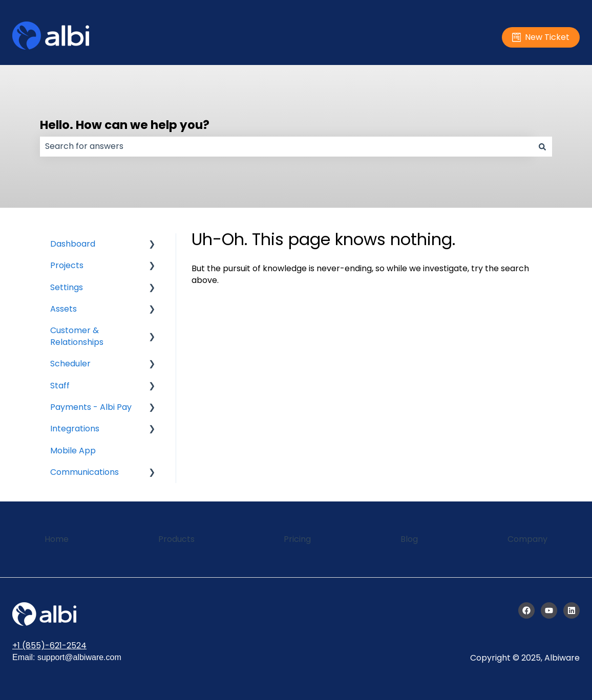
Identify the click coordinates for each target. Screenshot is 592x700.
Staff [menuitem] (60, 386)
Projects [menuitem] (67, 265)
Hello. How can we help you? (125, 125)
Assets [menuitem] (64, 309)
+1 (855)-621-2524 (49, 646)
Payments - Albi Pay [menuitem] (91, 407)
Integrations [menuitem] (75, 429)
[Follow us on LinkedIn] (572, 610)
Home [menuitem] (57, 539)
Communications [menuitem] (84, 472)
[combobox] (286, 146)
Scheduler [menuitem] (70, 364)
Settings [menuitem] (67, 287)
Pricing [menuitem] (297, 539)
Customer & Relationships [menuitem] (77, 336)
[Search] (542, 146)
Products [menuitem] (176, 539)
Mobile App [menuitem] (73, 451)
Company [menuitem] (527, 539)
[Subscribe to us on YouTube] (549, 610)
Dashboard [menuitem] (73, 244)
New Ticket (541, 37)
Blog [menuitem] (409, 539)
